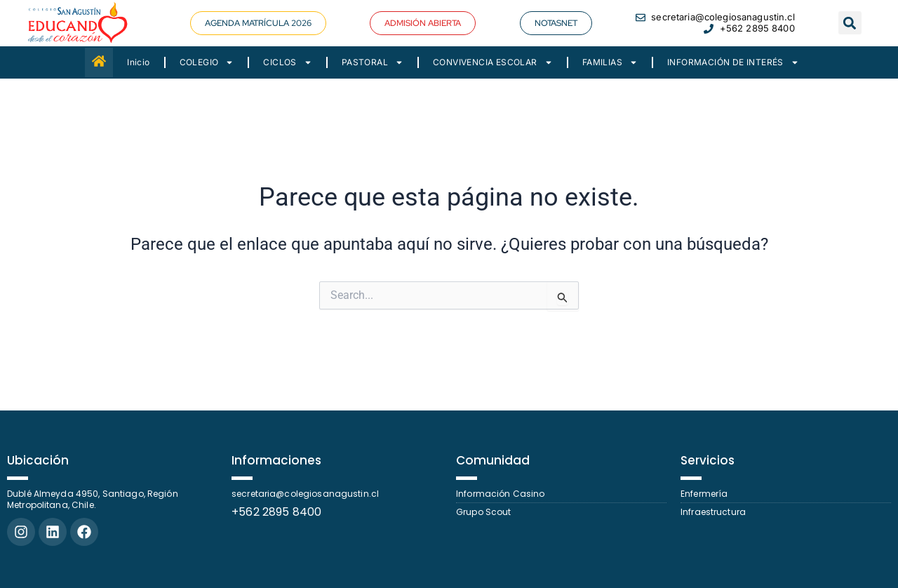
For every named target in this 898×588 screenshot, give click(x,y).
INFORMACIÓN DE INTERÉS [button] (733, 62)
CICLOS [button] (287, 62)
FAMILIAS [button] (610, 62)
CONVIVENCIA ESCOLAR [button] (493, 62)
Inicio (138, 62)
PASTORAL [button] (373, 62)
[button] (258, 23)
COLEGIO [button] (207, 62)
